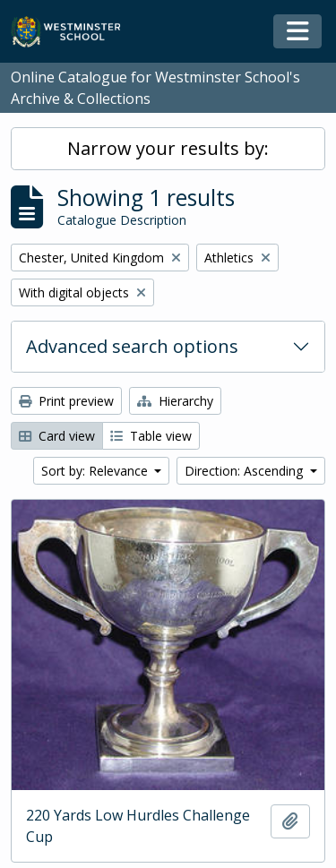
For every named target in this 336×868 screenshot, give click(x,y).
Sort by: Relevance (96, 471)
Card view (57, 436)
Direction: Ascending (246, 471)
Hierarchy (175, 401)
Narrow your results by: (168, 148)
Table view (151, 436)
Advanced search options (132, 346)
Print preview (66, 401)
